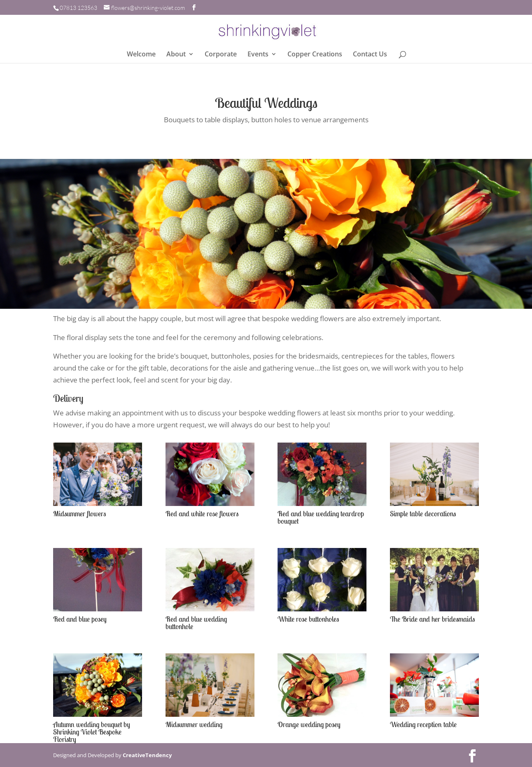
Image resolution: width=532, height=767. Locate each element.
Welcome (141, 55)
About (176, 55)
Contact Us (370, 55)
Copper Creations (315, 55)
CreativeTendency (147, 755)
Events (258, 55)
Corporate (221, 55)
